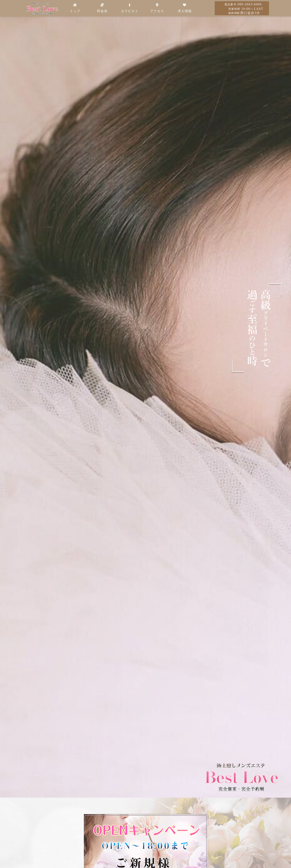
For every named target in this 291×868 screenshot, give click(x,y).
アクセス (157, 8)
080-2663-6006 (243, 4)
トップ (75, 8)
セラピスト (130, 8)
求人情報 (185, 8)
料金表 (102, 8)
